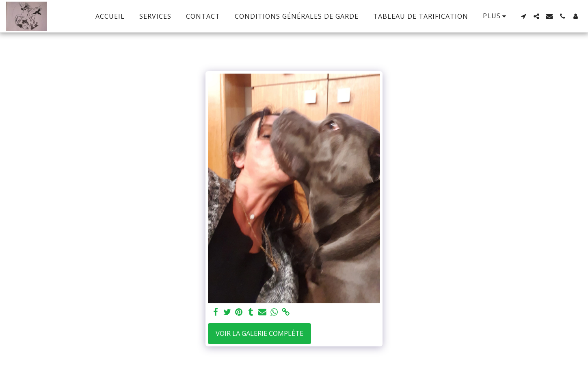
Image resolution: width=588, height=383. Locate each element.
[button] (523, 16)
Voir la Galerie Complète (259, 333)
